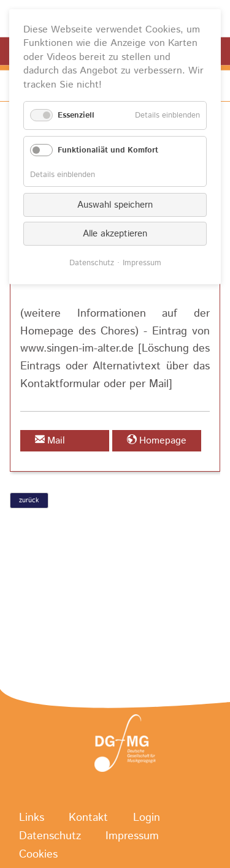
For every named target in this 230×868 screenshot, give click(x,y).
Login (147, 818)
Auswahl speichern (115, 205)
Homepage (163, 441)
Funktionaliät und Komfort (108, 150)
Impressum (132, 836)
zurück (29, 500)
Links (32, 818)
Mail (56, 441)
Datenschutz (50, 836)
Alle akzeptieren (115, 234)
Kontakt (88, 818)
